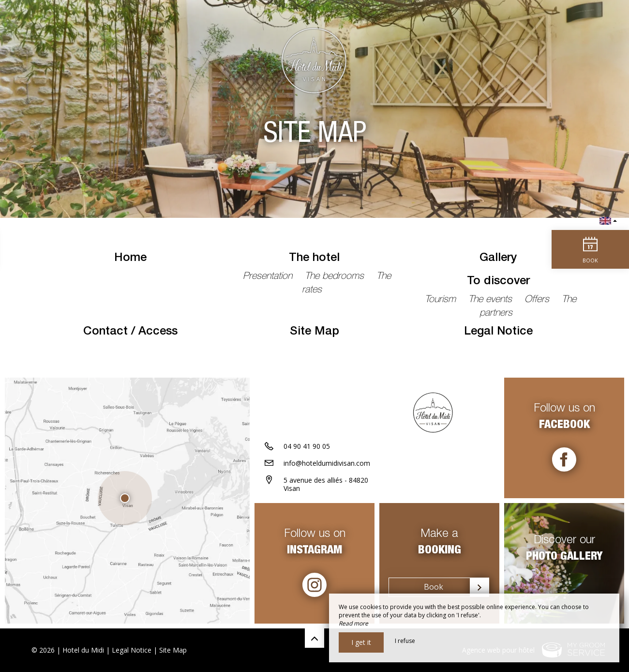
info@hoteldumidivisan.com (327, 463)
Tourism (442, 300)
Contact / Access (130, 332)
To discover (498, 282)
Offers (538, 300)
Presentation (269, 277)
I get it (361, 642)
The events (492, 300)
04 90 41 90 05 (307, 446)
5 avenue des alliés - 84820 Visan (326, 484)
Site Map (314, 332)
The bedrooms (336, 277)
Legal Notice (498, 332)
